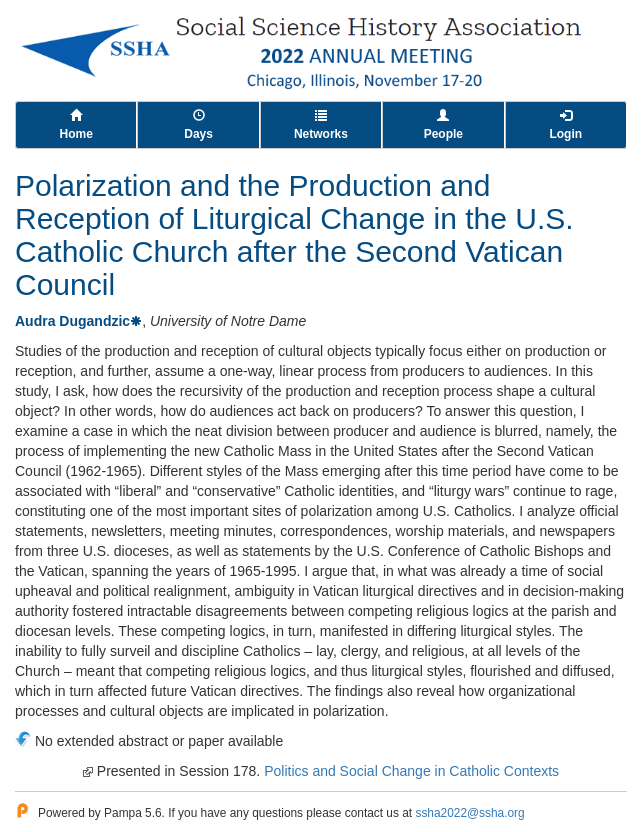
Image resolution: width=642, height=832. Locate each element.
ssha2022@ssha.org (469, 813)
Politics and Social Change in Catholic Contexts (411, 771)
